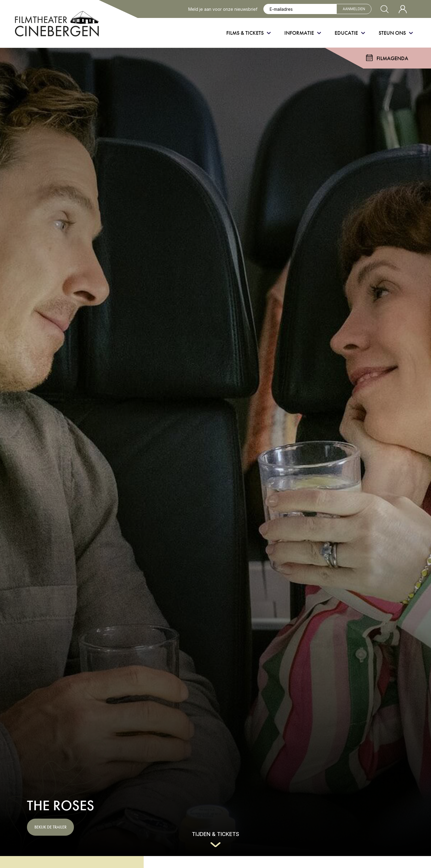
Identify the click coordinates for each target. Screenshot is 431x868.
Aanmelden (354, 9)
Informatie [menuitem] (299, 33)
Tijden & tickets (215, 834)
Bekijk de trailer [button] (50, 827)
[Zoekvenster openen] (385, 9)
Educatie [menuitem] (346, 33)
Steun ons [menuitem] (392, 33)
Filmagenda (392, 58)
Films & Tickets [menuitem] (245, 33)
